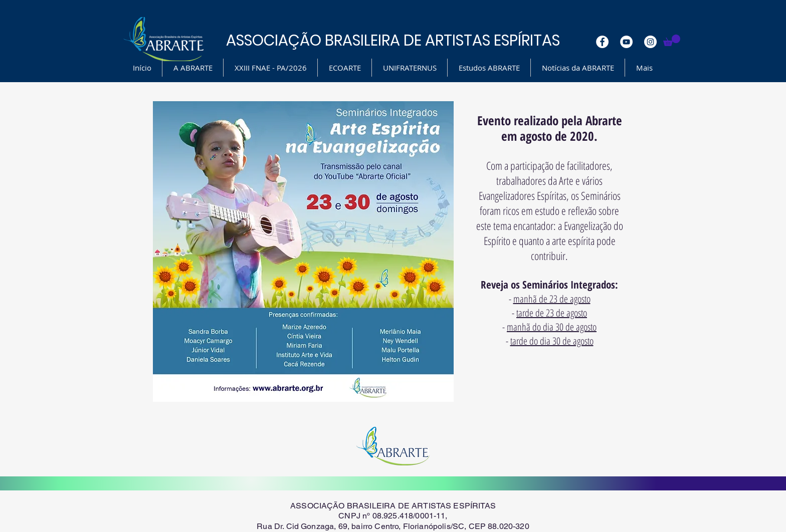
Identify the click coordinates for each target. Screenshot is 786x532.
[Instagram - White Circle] (650, 42)
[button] (672, 40)
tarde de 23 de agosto (552, 313)
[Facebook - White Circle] (602, 42)
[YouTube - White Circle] (626, 42)
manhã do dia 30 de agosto (552, 327)
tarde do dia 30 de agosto (552, 341)
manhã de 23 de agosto (552, 299)
